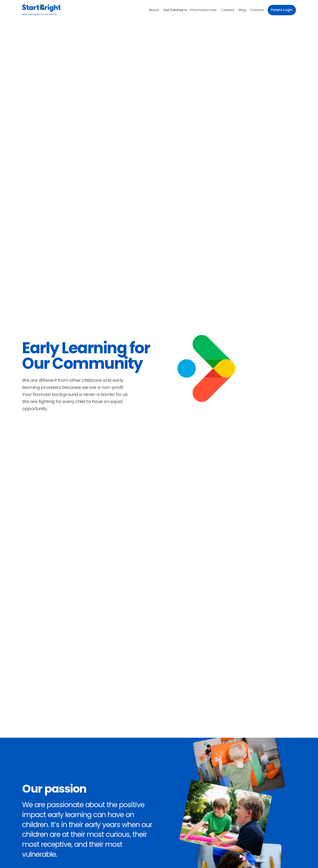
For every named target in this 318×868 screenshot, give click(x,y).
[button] (175, 10)
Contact (257, 10)
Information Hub (203, 10)
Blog (242, 10)
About (154, 10)
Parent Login (282, 10)
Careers (228, 10)
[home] (41, 10)
